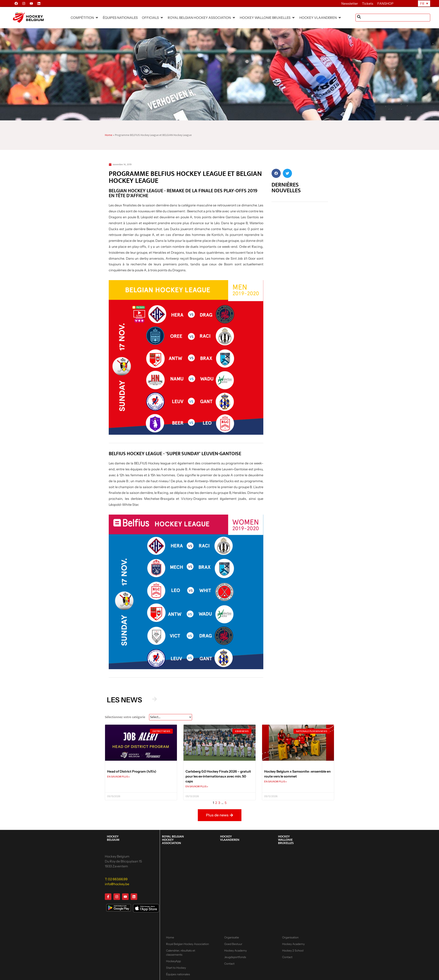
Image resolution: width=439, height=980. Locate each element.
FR (422, 3)
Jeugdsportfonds (235, 957)
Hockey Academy (235, 951)
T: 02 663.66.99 (116, 879)
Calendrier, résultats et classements (181, 953)
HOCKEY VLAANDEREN (230, 838)
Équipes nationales (178, 974)
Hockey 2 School (293, 951)
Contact (229, 964)
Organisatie (232, 937)
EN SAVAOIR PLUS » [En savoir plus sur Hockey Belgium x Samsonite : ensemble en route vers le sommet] (275, 781)
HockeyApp (173, 961)
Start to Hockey (176, 968)
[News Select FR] (171, 717)
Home (109, 135)
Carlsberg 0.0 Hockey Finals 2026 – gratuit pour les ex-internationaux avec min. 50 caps (218, 776)
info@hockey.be (117, 884)
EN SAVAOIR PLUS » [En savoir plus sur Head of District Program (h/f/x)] (118, 777)
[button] (85, 18)
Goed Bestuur (233, 944)
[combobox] (393, 18)
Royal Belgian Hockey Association (187, 944)
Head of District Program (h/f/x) (132, 771)
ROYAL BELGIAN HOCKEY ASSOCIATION (173, 840)
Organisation (290, 937)
